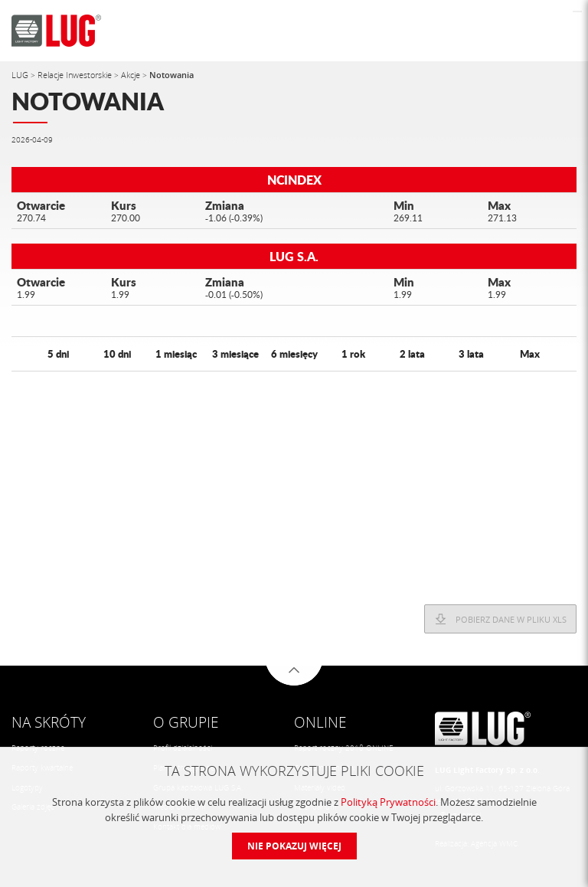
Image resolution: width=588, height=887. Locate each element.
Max (530, 353)
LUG (21, 75)
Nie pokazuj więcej (294, 846)
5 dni (58, 353)
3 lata (471, 353)
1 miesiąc (176, 353)
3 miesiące (235, 353)
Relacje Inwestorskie (76, 75)
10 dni (117, 353)
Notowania (171, 75)
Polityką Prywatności (388, 802)
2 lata (412, 353)
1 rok (353, 353)
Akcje (132, 75)
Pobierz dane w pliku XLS (511, 619)
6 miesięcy (294, 353)
